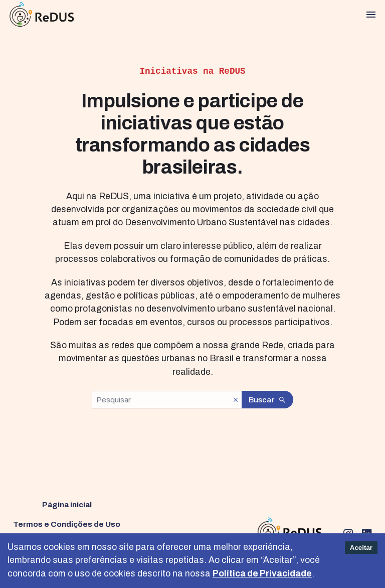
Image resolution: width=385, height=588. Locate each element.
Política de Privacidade (262, 574)
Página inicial (67, 504)
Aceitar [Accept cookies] (361, 548)
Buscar (268, 400)
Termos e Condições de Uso (67, 524)
